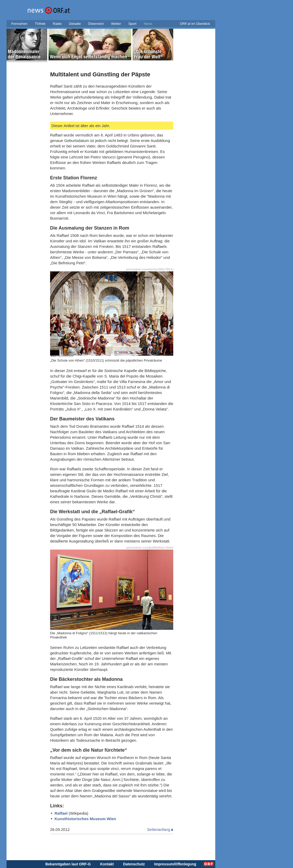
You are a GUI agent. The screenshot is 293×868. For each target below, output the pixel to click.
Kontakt (107, 864)
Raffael (61, 813)
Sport (132, 24)
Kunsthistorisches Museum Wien (85, 819)
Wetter (116, 24)
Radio (57, 24)
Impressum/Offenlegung (175, 864)
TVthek (40, 24)
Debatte (75, 24)
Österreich (96, 24)
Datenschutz (134, 864)
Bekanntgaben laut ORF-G (68, 864)
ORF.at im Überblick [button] (195, 24)
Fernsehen (19, 24)
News (148, 24)
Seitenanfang (159, 829)
